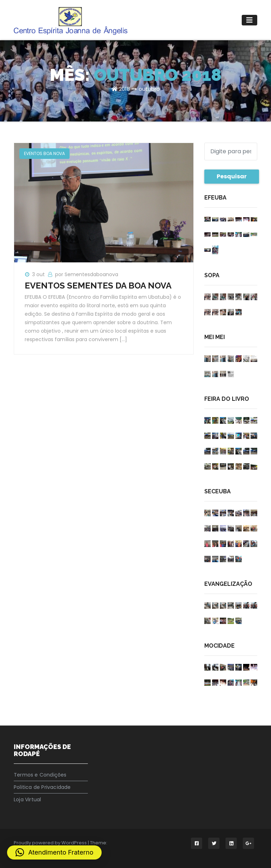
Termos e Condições (40, 775)
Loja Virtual (27, 799)
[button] (54, 852)
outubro (149, 89)
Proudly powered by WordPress (51, 843)
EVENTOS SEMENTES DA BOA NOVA (98, 286)
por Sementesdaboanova (87, 274)
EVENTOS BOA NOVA (44, 153)
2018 (124, 89)
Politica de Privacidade (42, 787)
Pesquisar (232, 176)
